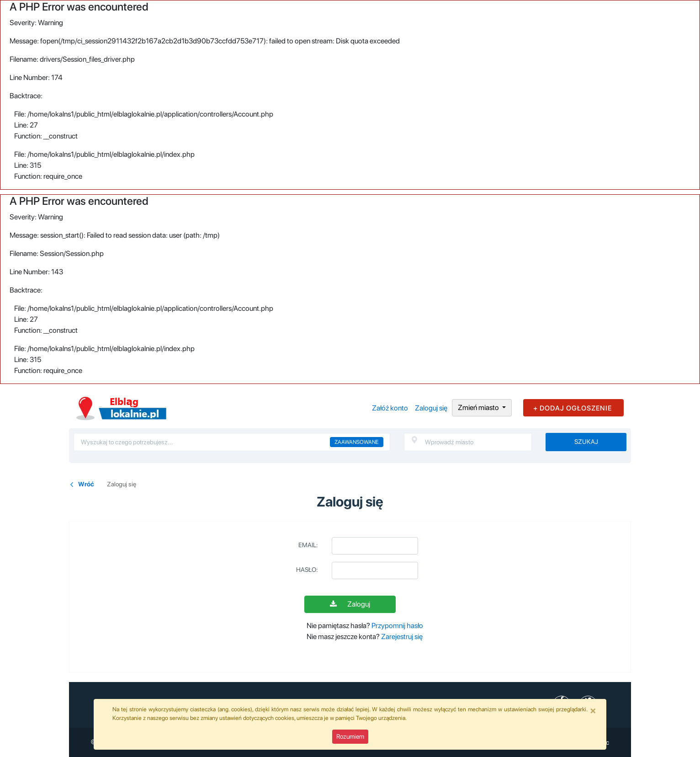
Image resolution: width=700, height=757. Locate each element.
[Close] (593, 710)
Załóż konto (390, 408)
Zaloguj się (431, 408)
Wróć (86, 484)
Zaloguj (350, 604)
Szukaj (586, 442)
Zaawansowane (357, 442)
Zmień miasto (479, 408)
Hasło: (307, 570)
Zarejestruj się (402, 637)
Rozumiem (350, 736)
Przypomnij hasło (397, 626)
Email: (308, 545)
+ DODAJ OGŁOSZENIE (573, 408)
